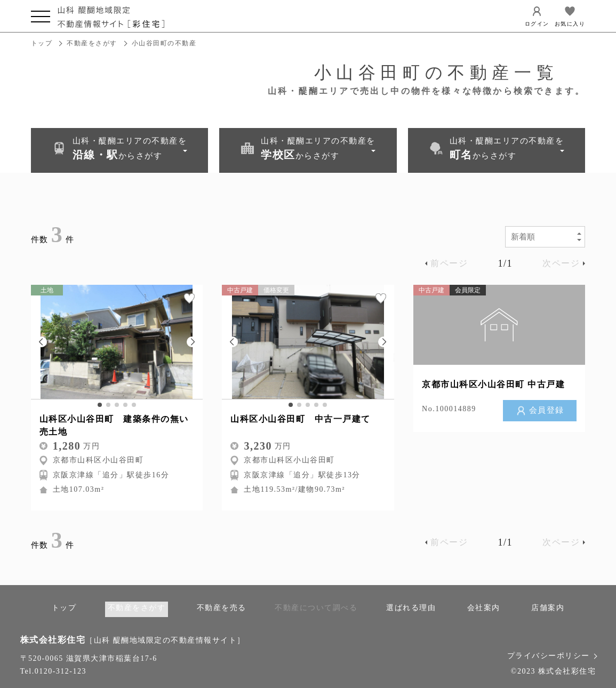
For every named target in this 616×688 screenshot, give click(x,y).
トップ (42, 43)
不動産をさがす (92, 43)
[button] (42, 341)
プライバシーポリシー (552, 655)
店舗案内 (548, 608)
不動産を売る (222, 608)
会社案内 (484, 608)
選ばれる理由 (411, 608)
